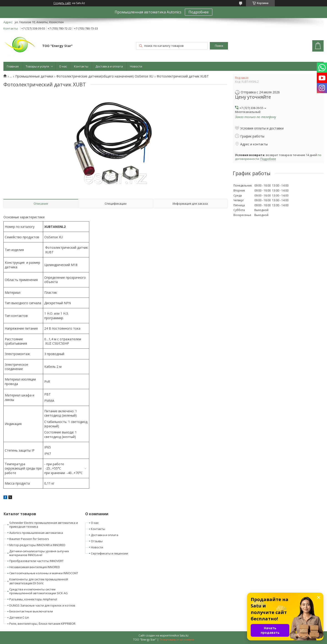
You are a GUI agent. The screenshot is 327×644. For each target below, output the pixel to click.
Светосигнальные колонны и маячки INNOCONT (44, 573)
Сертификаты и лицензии (109, 553)
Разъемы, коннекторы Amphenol (33, 599)
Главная (13, 66)
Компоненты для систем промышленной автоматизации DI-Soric (39, 581)
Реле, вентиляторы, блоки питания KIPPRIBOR (42, 624)
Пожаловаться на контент (177, 640)
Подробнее (199, 12)
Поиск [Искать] (219, 46)
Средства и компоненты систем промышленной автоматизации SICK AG (38, 591)
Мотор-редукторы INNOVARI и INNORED (37, 545)
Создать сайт (62, 3)
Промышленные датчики (34, 76)
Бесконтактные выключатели (31, 611)
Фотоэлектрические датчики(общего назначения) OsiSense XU (105, 76)
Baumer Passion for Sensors (29, 539)
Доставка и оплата (109, 66)
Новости (136, 66)
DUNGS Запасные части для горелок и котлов (42, 605)
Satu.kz (184, 635)
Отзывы (97, 541)
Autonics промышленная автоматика (36, 533)
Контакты (81, 66)
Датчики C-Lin (19, 617)
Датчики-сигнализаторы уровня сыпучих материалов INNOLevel (39, 553)
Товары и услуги (37, 66)
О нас (63, 66)
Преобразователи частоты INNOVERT (36, 561)
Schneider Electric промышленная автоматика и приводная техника (44, 525)
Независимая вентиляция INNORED (35, 567)
